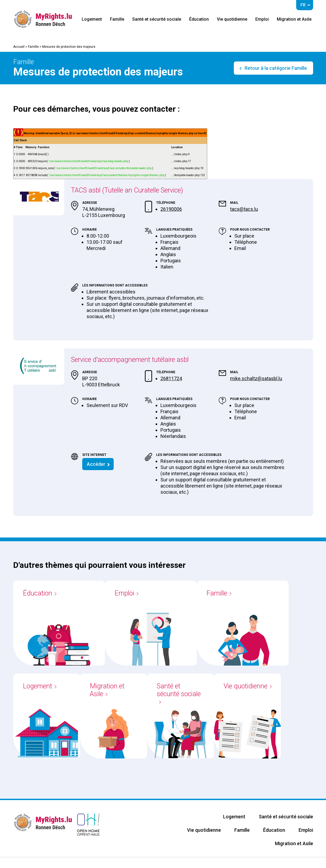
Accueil (19, 47)
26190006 (171, 209)
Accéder (96, 464)
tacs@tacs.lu (244, 209)
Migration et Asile (294, 19)
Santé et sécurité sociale (157, 19)
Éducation (199, 19)
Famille (117, 19)
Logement (92, 19)
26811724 (171, 378)
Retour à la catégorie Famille (275, 68)
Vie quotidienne (232, 19)
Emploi (262, 19)
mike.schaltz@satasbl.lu (256, 378)
